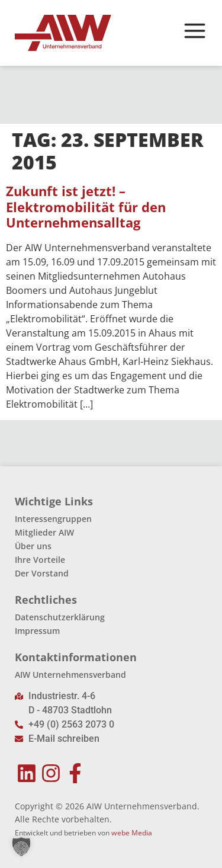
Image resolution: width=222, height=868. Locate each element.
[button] (21, 847)
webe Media (132, 833)
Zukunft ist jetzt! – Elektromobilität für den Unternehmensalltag (86, 207)
